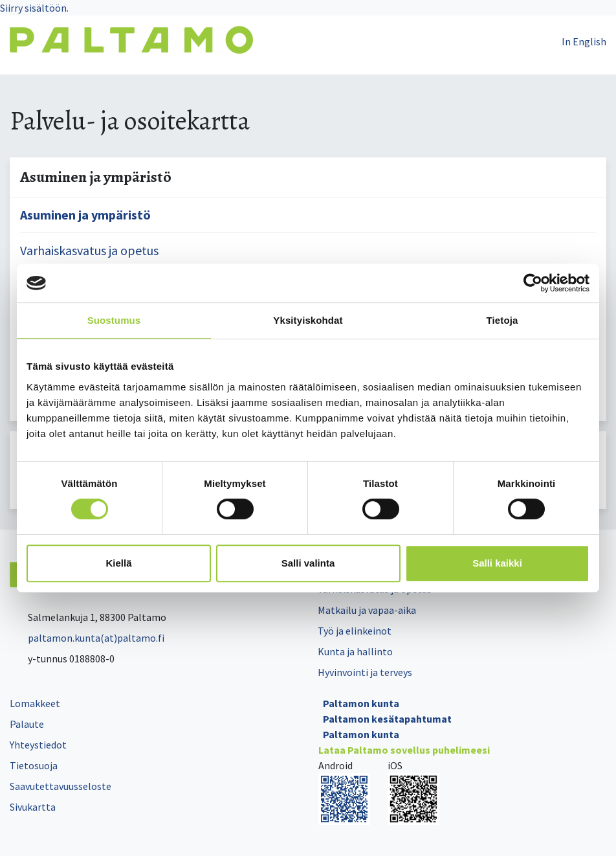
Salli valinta (308, 563)
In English (584, 41)
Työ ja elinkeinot (355, 631)
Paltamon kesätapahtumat (387, 719)
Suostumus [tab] (114, 320)
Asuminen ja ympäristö (85, 215)
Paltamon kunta (361, 703)
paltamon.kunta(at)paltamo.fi (87, 638)
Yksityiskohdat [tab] (308, 320)
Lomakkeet (35, 703)
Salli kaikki (497, 563)
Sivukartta (33, 807)
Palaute (27, 724)
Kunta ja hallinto (355, 651)
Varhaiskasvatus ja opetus (89, 250)
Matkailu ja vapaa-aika (367, 610)
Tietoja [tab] (502, 320)
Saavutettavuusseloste (60, 786)
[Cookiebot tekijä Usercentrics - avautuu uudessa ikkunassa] (533, 283)
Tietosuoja (34, 765)
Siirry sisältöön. (34, 8)
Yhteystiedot (38, 745)
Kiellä (118, 563)
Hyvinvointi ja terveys (365, 672)
